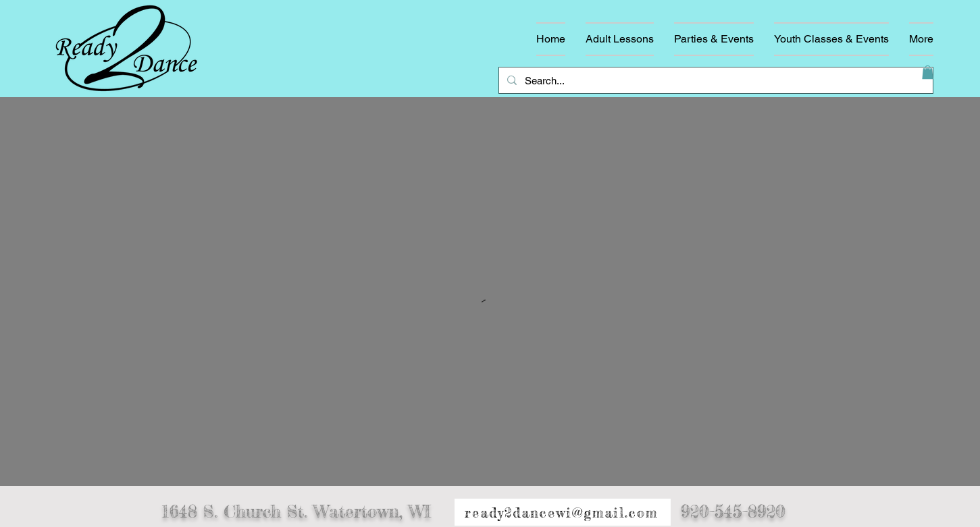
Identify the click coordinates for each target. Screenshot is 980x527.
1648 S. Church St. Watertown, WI (296, 512)
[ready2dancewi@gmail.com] (563, 513)
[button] (928, 72)
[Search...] (715, 80)
